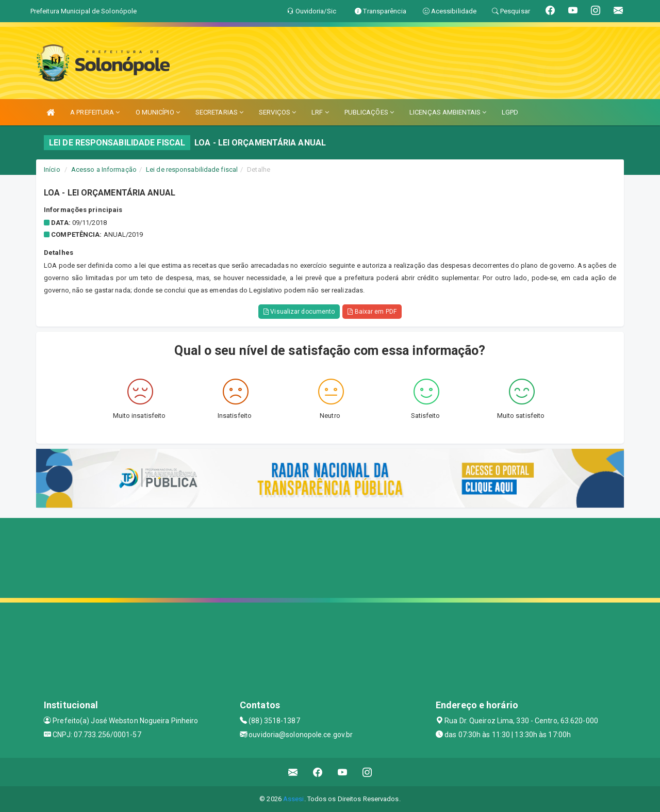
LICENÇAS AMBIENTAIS (448, 112)
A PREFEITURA (95, 112)
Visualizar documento (299, 312)
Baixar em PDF (372, 312)
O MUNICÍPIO (158, 112)
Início (52, 169)
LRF (320, 112)
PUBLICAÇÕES (369, 112)
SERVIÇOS (277, 112)
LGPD (510, 112)
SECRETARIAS (219, 112)
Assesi (294, 799)
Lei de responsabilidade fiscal (192, 169)
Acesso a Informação (104, 169)
